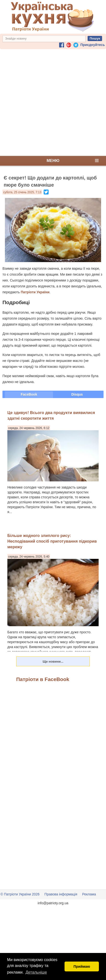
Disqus (77, 394)
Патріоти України (35, 292)
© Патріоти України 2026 (20, 894)
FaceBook (29, 394)
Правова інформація (61, 894)
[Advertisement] (52, 103)
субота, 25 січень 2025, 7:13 (22, 192)
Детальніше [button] (36, 972)
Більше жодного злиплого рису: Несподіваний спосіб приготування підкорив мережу (52, 541)
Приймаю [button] (82, 966)
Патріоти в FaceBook (43, 679)
